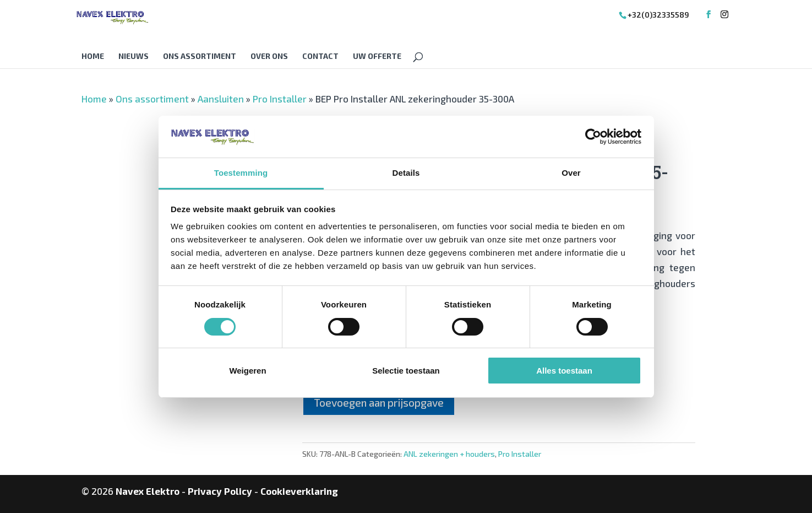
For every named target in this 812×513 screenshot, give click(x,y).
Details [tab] (406, 173)
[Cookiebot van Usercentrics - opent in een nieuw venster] (593, 137)
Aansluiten (221, 99)
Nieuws (133, 56)
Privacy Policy (220, 491)
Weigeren (247, 371)
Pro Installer (280, 99)
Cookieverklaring (299, 491)
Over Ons (269, 56)
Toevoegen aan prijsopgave (379, 403)
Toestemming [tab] (241, 173)
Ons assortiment (200, 56)
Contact (320, 56)
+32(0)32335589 (658, 15)
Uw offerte (377, 56)
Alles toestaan (564, 371)
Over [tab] (571, 173)
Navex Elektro (148, 491)
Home (93, 56)
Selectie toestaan (406, 371)
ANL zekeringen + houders (449, 454)
